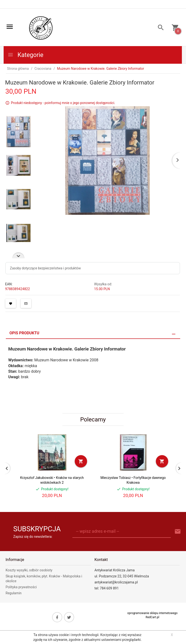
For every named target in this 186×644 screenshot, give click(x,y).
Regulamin (14, 593)
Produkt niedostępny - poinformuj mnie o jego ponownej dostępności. (63, 103)
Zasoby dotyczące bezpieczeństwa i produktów (45, 268)
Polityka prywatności (21, 587)
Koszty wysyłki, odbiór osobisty (29, 570)
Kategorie (25, 55)
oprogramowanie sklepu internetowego (152, 613)
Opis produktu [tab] (24, 333)
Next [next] (18, 255)
